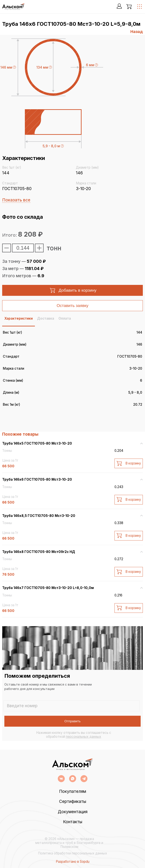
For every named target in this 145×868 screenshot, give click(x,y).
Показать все (16, 200)
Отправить (72, 721)
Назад (137, 32)
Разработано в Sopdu (73, 862)
